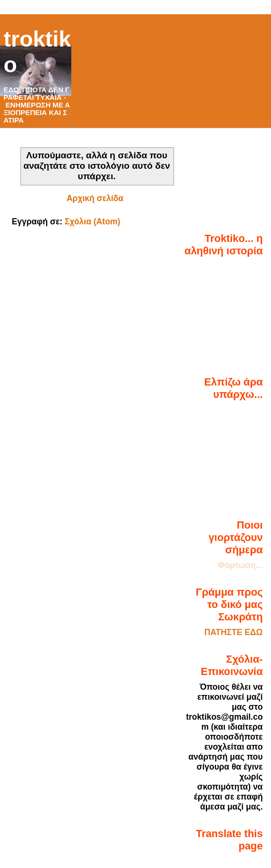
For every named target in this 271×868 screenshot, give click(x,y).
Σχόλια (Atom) (92, 222)
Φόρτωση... (240, 565)
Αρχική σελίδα (95, 198)
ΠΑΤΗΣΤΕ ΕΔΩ (234, 632)
